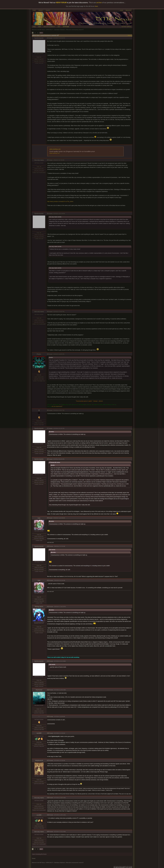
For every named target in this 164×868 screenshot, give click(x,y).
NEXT (41, 33)
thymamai (39, 690)
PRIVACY (41, 10)
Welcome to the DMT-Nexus (38, 30)
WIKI (40, 27)
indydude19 (39, 760)
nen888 (39, 733)
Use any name (39, 160)
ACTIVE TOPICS (126, 27)
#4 (48, 312)
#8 (48, 459)
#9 (48, 518)
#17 (48, 760)
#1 (48, 38)
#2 (48, 160)
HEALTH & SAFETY (49, 27)
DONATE (48, 10)
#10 (48, 546)
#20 (48, 832)
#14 (48, 690)
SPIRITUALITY (50, 30)
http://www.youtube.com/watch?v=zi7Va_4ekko (60, 202)
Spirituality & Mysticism (60, 30)
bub (39, 518)
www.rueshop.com (55, 149)
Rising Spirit (39, 607)
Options (130, 35)
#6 (48, 410)
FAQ (34, 27)
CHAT (34, 10)
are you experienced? (57, 406)
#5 (48, 354)
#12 (48, 607)
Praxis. (39, 354)
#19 (48, 815)
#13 (48, 661)
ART (59, 27)
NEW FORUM (61, 3)
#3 (48, 214)
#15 (48, 717)
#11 (48, 580)
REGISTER (128, 10)
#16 (48, 733)
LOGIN (121, 10)
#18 (48, 798)
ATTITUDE (66, 27)
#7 (48, 428)
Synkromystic (39, 38)
